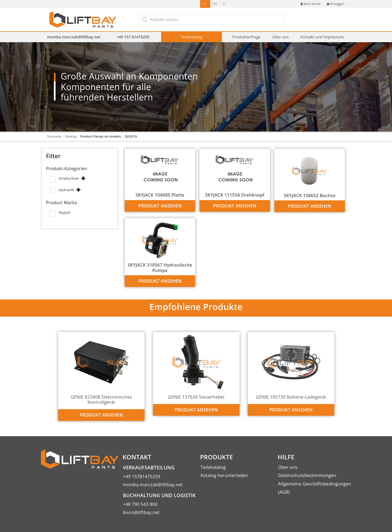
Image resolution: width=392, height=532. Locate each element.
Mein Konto (311, 4)
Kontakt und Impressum (322, 37)
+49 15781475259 (142, 476)
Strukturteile (69, 178)
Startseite (54, 136)
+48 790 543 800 (140, 504)
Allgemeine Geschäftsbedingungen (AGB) (315, 488)
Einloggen (336, 4)
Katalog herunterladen (224, 475)
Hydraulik (66, 190)
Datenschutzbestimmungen (307, 475)
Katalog (71, 136)
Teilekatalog (192, 37)
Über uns (281, 37)
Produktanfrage (247, 37)
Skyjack (64, 213)
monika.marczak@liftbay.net (74, 37)
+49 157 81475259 (133, 37)
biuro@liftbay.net (141, 512)
